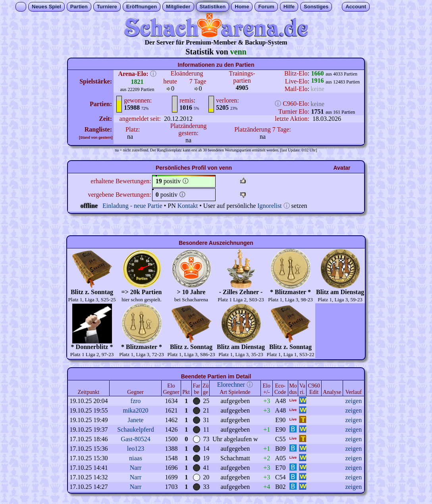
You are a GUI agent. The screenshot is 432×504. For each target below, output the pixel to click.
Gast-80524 (136, 439)
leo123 (136, 449)
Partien (79, 7)
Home (242, 7)
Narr (136, 468)
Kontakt (188, 206)
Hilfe (289, 7)
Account (356, 7)
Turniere (107, 7)
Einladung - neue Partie (132, 206)
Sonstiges (316, 7)
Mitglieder (178, 7)
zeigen (353, 401)
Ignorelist (269, 206)
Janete (135, 420)
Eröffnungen (142, 7)
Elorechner (231, 385)
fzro (136, 401)
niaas (136, 458)
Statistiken (213, 7)
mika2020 (135, 410)
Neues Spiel (46, 7)
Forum (266, 7)
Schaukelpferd (135, 429)
